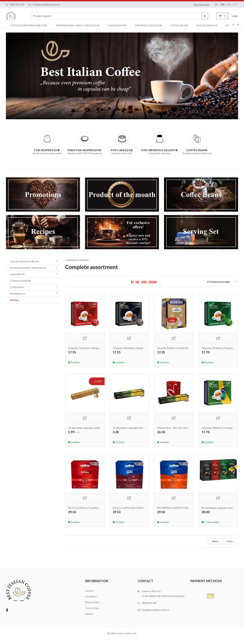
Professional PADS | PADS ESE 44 (78, 25)
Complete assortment (77, 260)
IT (235, 4)
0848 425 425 (17, 4)
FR (230, 4)
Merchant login (201, 4)
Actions (14, 300)
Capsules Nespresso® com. (29, 25)
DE (217, 4)
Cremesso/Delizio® (148, 25)
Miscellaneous (207, 25)
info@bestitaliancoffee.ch (47, 4)
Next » (230, 546)
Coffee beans (179, 25)
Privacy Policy (92, 607)
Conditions (91, 601)
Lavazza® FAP (117, 25)
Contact (89, 595)
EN (223, 5)
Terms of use (92, 612)
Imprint (89, 618)
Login (235, 16)
